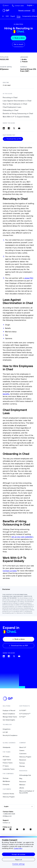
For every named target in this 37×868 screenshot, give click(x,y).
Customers (23, 754)
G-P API (5, 732)
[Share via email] (19, 128)
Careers (22, 750)
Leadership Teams (9, 769)
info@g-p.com (7, 816)
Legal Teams (7, 760)
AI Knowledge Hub (25, 775)
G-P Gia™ (22, 717)
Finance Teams (8, 763)
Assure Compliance (9, 714)
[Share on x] (14, 128)
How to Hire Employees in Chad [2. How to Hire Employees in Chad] (15, 104)
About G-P (23, 747)
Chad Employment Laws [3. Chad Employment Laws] (12, 107)
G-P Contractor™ (25, 714)
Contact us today (10, 571)
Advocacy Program (9, 797)
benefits (6, 394)
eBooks (22, 788)
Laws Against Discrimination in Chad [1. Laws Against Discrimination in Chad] (17, 101)
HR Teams (6, 757)
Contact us (6, 823)
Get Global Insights (9, 720)
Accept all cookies (18, 854)
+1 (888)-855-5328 (9, 814)
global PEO (29, 278)
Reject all (19, 859)
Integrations (7, 729)
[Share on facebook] (9, 128)
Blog (21, 778)
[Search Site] (6, 5)
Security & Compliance (10, 735)
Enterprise (6, 784)
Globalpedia (7, 747)
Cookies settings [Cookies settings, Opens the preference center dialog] (18, 864)
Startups (6, 778)
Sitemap (22, 766)
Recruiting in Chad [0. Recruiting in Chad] (10, 98)
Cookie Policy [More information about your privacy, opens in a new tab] (18, 848)
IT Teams (6, 766)
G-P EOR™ (23, 710)
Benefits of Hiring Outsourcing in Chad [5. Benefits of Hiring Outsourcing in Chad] (18, 113)
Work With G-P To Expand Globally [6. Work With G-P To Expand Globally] (16, 117)
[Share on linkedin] (4, 128)
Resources (23, 782)
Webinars (22, 785)
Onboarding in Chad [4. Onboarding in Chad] (10, 110)
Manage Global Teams (10, 717)
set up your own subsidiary (22, 537)
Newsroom (23, 760)
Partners (22, 763)
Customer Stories (8, 794)
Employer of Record (9, 710)
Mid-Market (6, 781)
